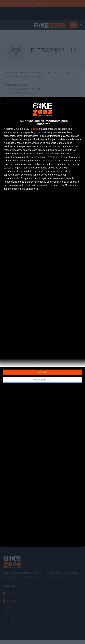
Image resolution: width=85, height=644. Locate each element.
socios (35, 129)
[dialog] (42, 322)
